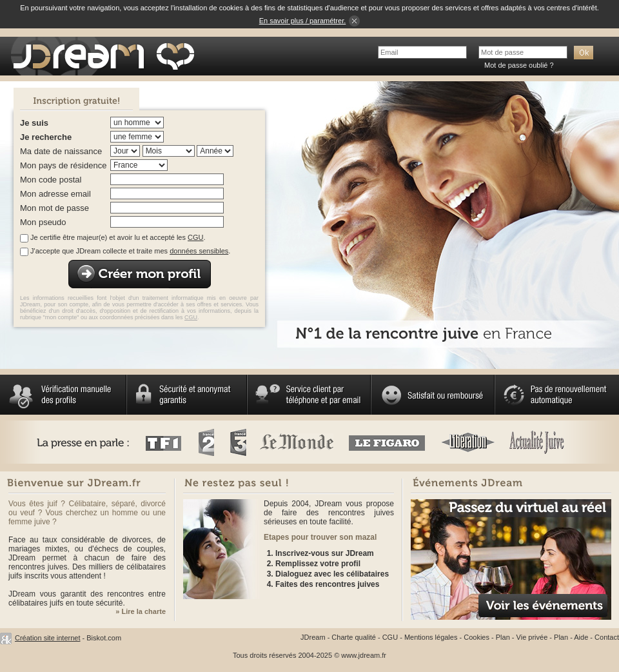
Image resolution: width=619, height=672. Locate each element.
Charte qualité (354, 637)
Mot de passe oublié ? (519, 65)
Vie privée (532, 637)
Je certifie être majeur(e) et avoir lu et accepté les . (118, 237)
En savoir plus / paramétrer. (303, 21)
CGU (195, 237)
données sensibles (199, 251)
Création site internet (48, 638)
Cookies (477, 637)
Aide (581, 637)
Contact (607, 637)
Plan (503, 637)
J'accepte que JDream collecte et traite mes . (130, 251)
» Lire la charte (141, 611)
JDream (313, 637)
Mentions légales (431, 637)
